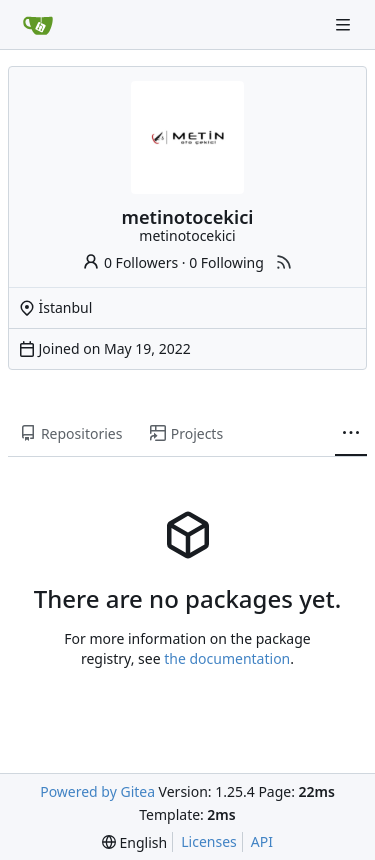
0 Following (226, 262)
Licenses (209, 841)
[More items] (351, 434)
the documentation (227, 658)
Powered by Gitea (97, 791)
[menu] (134, 842)
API (262, 841)
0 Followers (130, 262)
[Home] (38, 25)
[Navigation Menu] (345, 24)
